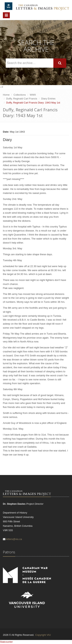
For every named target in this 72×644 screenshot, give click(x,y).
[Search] (60, 63)
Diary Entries (48, 99)
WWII (33, 95)
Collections (20, 95)
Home (6, 95)
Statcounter (6, 642)
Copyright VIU (43, 635)
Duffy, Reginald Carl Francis (22, 99)
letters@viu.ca (14, 539)
